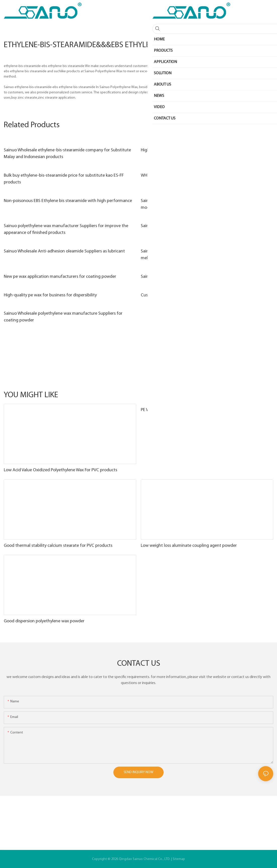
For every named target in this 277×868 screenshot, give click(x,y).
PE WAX (148, 410)
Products (250, 395)
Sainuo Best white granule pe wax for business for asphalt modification (196, 204)
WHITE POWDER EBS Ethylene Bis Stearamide (183, 176)
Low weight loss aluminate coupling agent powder (189, 546)
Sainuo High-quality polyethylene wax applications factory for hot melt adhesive (203, 255)
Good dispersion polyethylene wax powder (44, 621)
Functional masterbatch (220, 395)
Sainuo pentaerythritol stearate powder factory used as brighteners (205, 226)
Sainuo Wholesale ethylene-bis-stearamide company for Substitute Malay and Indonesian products (67, 154)
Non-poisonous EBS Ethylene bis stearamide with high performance (68, 201)
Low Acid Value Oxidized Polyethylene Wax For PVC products (60, 470)
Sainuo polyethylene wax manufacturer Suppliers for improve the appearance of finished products (66, 229)
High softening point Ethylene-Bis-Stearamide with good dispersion (205, 150)
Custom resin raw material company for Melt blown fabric (196, 295)
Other (266, 395)
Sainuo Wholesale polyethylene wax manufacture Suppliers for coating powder (63, 317)
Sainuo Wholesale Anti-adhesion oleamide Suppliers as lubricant (64, 251)
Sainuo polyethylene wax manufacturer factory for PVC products (202, 277)
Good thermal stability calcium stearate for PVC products (58, 546)
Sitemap (179, 859)
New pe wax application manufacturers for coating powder (60, 277)
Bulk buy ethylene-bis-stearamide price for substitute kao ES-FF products (64, 179)
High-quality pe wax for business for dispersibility (50, 295)
